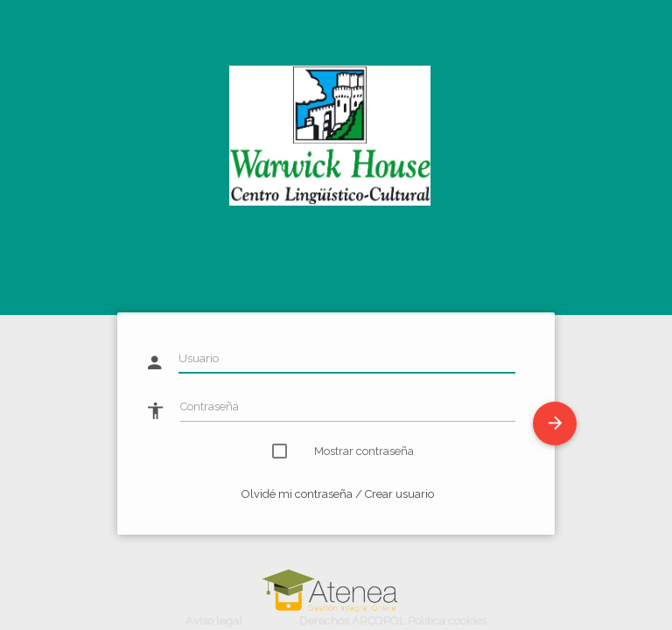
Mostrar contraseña (354, 451)
